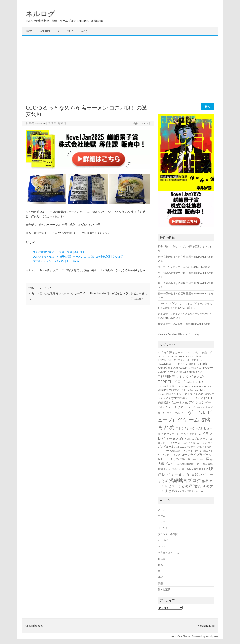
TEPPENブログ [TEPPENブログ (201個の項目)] (172, 382)
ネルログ (40, 13)
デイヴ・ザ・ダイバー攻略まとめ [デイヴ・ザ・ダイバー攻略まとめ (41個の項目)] (184, 434)
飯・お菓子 (46, 270)
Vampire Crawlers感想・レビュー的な (179, 334)
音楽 (160, 583)
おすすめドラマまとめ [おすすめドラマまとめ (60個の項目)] (190, 394)
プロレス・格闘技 (168, 534)
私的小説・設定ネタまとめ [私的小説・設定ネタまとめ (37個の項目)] (189, 491)
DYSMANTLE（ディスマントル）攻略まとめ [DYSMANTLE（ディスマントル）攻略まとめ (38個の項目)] (180, 360)
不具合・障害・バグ (169, 553)
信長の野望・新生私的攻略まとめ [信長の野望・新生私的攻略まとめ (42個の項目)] (190, 469)
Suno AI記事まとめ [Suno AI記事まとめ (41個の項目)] (192, 372)
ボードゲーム (165, 540)
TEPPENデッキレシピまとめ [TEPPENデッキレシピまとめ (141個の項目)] (181, 376)
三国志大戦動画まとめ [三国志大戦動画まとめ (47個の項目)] (187, 464)
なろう (84, 31)
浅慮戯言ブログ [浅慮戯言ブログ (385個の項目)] (185, 480)
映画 (160, 565)
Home (29, 31)
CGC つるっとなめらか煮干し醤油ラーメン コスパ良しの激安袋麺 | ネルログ (78, 257)
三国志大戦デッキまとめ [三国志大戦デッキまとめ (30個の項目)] (191, 459)
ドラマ (162, 522)
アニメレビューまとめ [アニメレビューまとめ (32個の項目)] (195, 407)
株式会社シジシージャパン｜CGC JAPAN (56, 261)
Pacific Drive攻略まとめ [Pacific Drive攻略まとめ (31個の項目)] (190, 368)
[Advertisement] (120, 68)
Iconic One (176, 636)
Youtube (45, 31)
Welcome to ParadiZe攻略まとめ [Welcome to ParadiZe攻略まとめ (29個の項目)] (197, 386)
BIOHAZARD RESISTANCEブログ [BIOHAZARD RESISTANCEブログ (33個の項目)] (186, 356)
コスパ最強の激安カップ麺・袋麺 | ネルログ (59, 252)
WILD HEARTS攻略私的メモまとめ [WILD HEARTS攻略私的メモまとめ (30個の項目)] (174, 390)
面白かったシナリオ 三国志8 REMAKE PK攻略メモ (185, 267)
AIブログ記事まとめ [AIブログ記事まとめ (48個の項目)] (169, 352)
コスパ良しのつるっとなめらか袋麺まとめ (121, 270)
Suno (70, 31)
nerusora (40, 123)
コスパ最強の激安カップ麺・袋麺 (78, 270)
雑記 (160, 577)
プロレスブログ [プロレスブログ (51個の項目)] (193, 439)
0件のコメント (142, 123)
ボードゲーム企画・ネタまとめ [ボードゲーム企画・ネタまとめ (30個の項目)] (193, 443)
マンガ (162, 546)
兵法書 (162, 559)
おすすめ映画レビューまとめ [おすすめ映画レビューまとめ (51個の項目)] (186, 398)
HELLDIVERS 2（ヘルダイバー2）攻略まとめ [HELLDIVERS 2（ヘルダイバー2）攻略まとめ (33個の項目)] (179, 364)
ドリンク (163, 528)
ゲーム (162, 516)
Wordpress (212, 636)
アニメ (162, 510)
